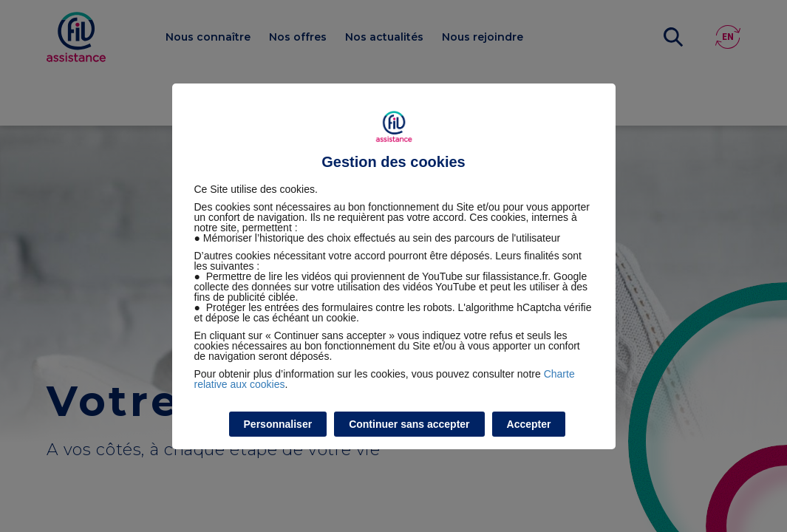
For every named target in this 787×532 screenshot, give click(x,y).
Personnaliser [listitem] (278, 424)
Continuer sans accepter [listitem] (409, 424)
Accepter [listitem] (529, 424)
